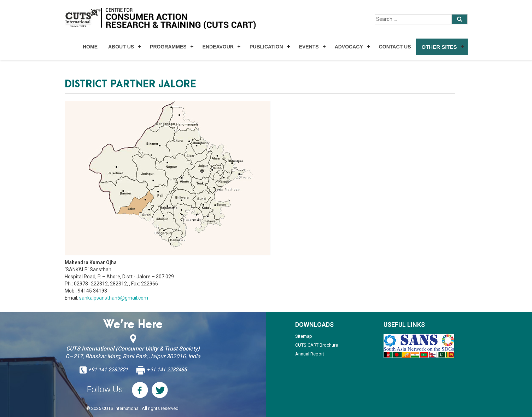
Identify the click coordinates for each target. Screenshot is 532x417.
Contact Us (395, 47)
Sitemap (304, 336)
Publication (266, 47)
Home (90, 47)
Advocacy (349, 47)
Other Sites (439, 47)
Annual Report (310, 354)
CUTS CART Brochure (317, 345)
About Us (121, 47)
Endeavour (218, 47)
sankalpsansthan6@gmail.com (114, 298)
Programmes (168, 47)
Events (309, 47)
